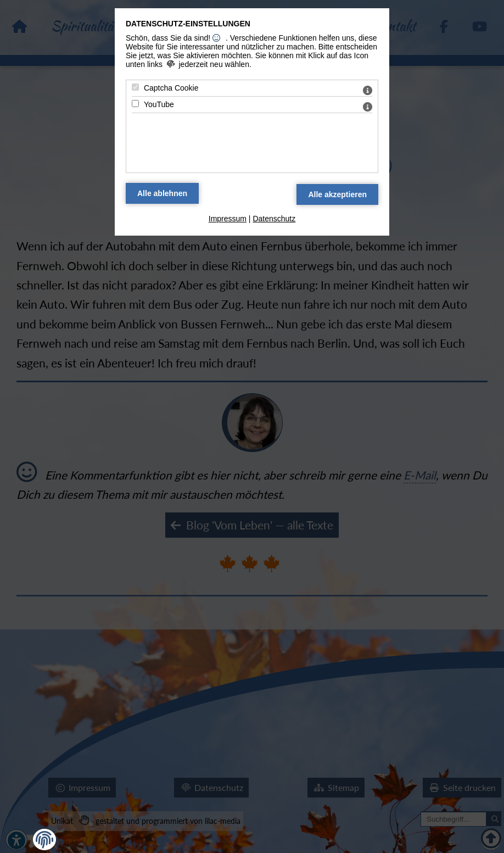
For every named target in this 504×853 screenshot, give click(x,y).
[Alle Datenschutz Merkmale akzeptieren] (337, 194)
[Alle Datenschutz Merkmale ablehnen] (162, 193)
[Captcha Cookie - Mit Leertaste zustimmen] (135, 87)
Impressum (228, 219)
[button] (44, 840)
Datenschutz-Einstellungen (188, 24)
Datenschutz (274, 219)
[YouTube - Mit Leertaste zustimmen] (135, 104)
